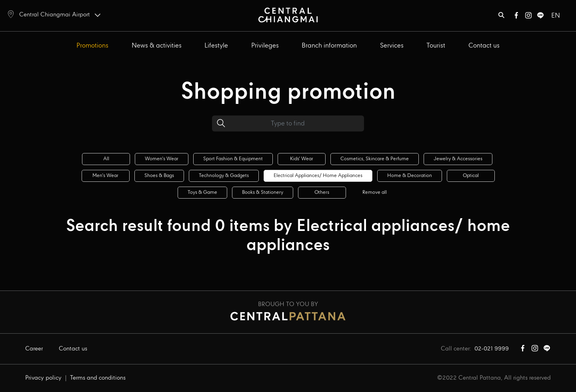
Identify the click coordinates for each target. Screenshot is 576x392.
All (106, 159)
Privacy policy (43, 378)
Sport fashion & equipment (233, 159)
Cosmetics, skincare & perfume (375, 159)
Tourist (436, 46)
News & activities (157, 46)
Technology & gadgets (224, 176)
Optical (471, 176)
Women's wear (162, 159)
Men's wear (105, 176)
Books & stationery (263, 192)
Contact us (484, 46)
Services (392, 46)
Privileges (265, 46)
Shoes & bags (159, 176)
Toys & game (202, 192)
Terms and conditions (98, 378)
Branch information (329, 46)
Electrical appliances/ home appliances (318, 176)
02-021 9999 (492, 349)
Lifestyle (216, 46)
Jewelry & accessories (458, 159)
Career (34, 349)
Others (322, 192)
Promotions (92, 46)
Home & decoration (410, 176)
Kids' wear (302, 159)
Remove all (375, 192)
